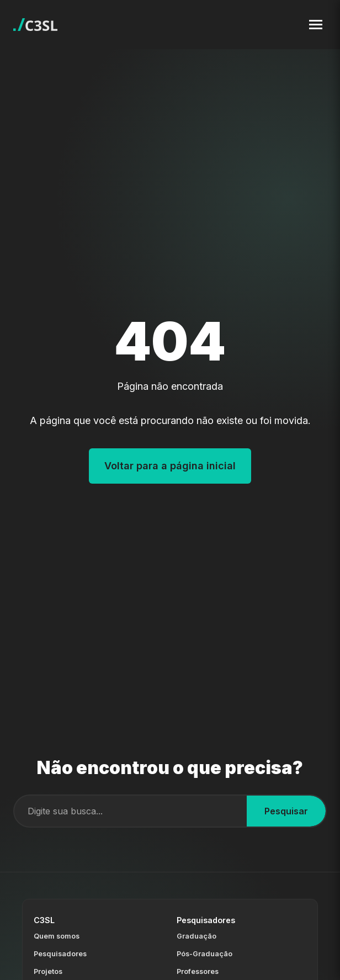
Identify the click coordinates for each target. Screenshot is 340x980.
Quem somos (57, 936)
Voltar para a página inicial (170, 466)
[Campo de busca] (131, 811)
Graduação (196, 936)
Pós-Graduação (204, 954)
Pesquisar (286, 811)
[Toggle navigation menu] (316, 25)
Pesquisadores (60, 954)
